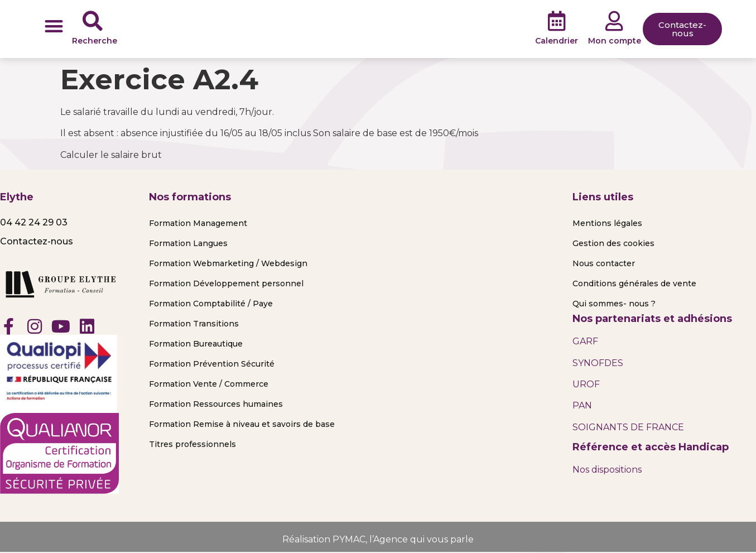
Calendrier (557, 41)
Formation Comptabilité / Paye (211, 304)
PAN (582, 405)
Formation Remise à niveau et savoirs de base (242, 424)
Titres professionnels (192, 444)
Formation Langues (188, 243)
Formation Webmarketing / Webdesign (228, 263)
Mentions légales (607, 223)
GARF (585, 341)
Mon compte (615, 41)
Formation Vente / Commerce (209, 384)
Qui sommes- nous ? (614, 304)
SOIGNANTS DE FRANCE (628, 427)
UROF (586, 384)
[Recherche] (93, 21)
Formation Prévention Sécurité (212, 364)
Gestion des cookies (613, 243)
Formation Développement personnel (226, 283)
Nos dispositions (607, 470)
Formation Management (198, 223)
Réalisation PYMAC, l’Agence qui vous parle (378, 539)
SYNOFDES (598, 363)
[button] (54, 26)
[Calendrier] (557, 21)
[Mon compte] (614, 21)
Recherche (95, 41)
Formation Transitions (194, 324)
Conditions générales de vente (634, 283)
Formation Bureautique (196, 344)
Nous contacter (604, 263)
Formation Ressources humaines (216, 404)
